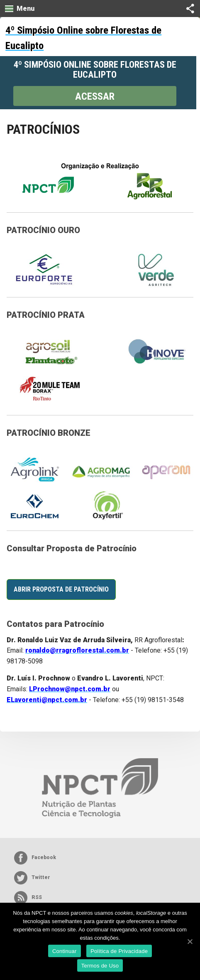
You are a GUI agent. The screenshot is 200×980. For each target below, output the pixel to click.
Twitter (32, 878)
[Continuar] (190, 941)
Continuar (65, 951)
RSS (28, 898)
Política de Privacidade (119, 951)
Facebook (35, 858)
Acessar (95, 96)
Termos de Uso (100, 966)
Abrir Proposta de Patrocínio (61, 589)
